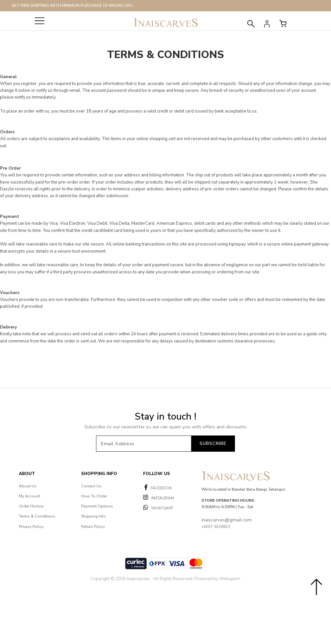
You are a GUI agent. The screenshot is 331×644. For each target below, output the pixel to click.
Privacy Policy (31, 527)
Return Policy (93, 527)
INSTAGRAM (159, 498)
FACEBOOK (158, 488)
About (27, 474)
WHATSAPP (158, 508)
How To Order (94, 496)
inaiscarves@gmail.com (227, 520)
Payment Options (97, 506)
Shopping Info (99, 474)
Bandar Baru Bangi (249, 489)
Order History (31, 506)
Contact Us (91, 486)
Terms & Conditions (37, 516)
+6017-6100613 (216, 527)
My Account (30, 496)
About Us (28, 486)
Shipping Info (93, 516)
